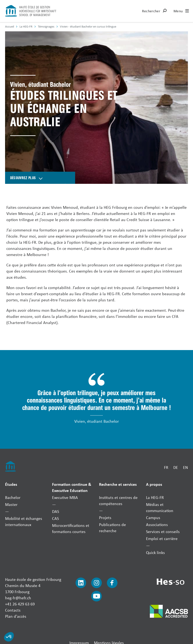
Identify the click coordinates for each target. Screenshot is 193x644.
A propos (154, 484)
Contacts (13, 610)
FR (166, 467)
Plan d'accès (16, 616)
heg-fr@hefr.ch (18, 598)
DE (176, 467)
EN (185, 467)
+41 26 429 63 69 (20, 604)
